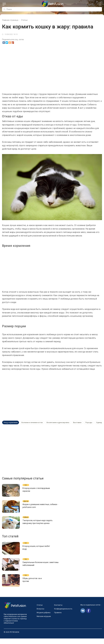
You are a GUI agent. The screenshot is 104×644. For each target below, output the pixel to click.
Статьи (40, 611)
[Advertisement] (52, 67)
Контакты (58, 611)
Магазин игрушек (44, 622)
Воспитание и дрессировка (58, 423)
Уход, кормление (11, 423)
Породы (89, 423)
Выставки (77, 423)
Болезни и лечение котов (32, 423)
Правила (58, 618)
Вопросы (40, 614)
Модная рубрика (44, 618)
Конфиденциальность (63, 614)
